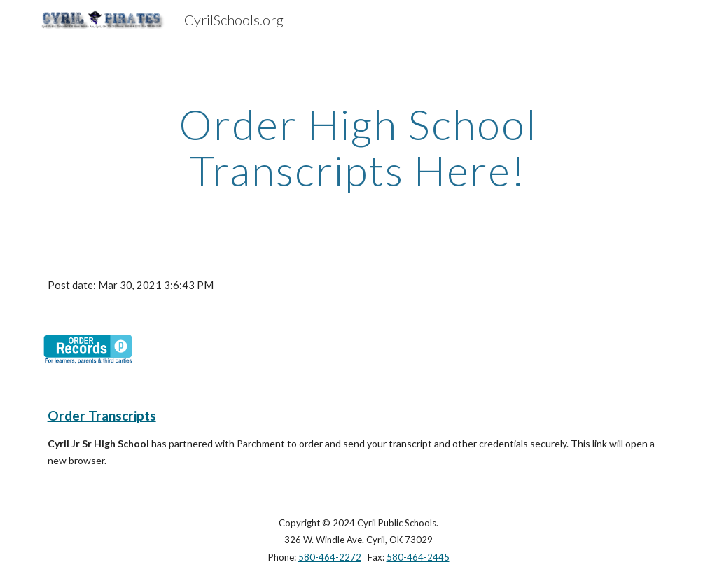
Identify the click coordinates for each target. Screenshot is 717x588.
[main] (358, 147)
